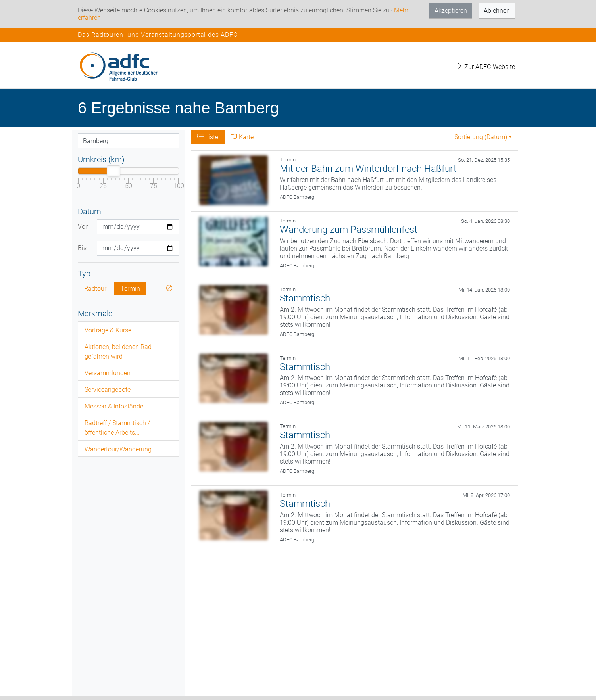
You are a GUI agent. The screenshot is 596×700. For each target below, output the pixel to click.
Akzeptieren (451, 11)
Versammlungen (108, 373)
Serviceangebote (108, 390)
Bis (82, 248)
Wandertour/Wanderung (118, 449)
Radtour (95, 289)
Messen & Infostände (114, 406)
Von (83, 227)
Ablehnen (497, 11)
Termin (130, 289)
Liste (208, 137)
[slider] (113, 171)
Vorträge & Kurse (108, 330)
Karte (242, 137)
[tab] (128, 330)
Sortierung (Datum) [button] (481, 137)
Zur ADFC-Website (486, 67)
